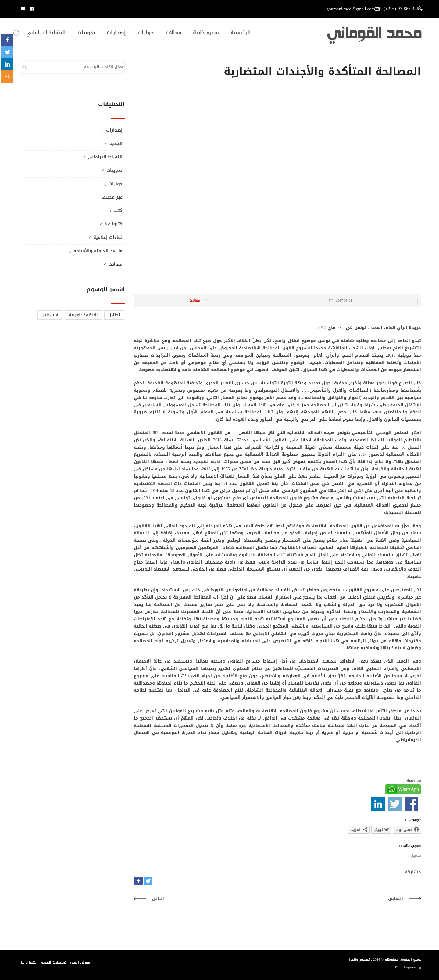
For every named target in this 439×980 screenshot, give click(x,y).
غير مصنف (112, 197)
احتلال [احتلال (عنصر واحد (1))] (114, 315)
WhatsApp (409, 789)
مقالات (173, 33)
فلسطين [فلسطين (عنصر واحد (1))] (50, 315)
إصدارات (116, 33)
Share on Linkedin (378, 804)
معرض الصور (80, 962)
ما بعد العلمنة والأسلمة (98, 251)
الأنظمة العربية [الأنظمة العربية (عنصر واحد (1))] (83, 315)
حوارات (146, 33)
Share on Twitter (395, 804)
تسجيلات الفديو (54, 962)
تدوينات (86, 33)
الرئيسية (241, 33)
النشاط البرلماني (46, 33)
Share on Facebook (411, 804)
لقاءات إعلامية (108, 237)
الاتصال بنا (29, 962)
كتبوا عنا (114, 224)
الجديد (116, 144)
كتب (118, 211)
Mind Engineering (408, 967)
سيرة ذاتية (206, 33)
